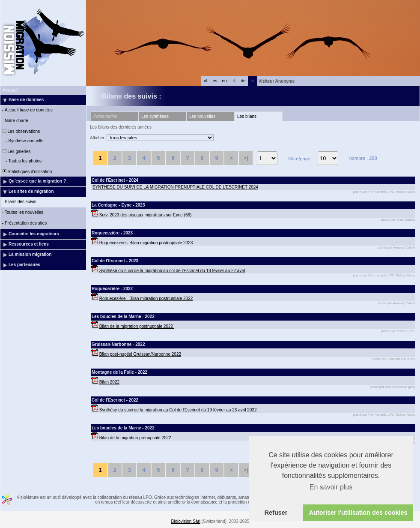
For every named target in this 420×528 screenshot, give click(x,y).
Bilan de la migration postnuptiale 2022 (137, 326)
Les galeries (16, 151)
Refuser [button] (276, 513)
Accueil (10, 90)
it (234, 81)
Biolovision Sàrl (186, 521)
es (215, 81)
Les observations (21, 131)
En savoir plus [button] (331, 487)
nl (206, 81)
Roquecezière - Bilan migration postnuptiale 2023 (146, 243)
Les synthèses (155, 116)
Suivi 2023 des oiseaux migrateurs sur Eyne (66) (146, 215)
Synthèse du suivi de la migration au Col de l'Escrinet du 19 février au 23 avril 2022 (178, 410)
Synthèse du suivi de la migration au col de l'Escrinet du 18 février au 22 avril (172, 271)
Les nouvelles (202, 116)
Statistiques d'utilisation (27, 172)
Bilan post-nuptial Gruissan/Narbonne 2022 (140, 354)
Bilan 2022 (109, 382)
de (243, 81)
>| (246, 158)
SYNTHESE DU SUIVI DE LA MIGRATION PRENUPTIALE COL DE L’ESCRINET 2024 (175, 187)
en (224, 81)
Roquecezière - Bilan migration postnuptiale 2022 (146, 298)
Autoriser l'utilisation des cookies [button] (358, 513)
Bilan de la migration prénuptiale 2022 (135, 438)
